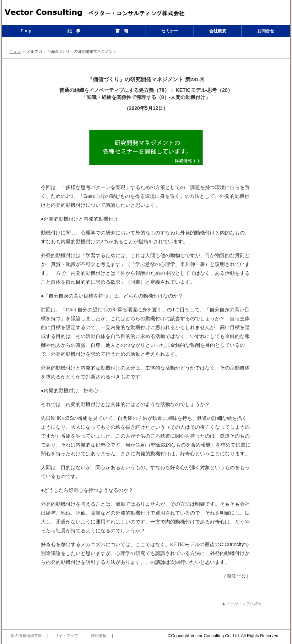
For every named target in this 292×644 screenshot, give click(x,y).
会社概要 (218, 31)
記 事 (74, 31)
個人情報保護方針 (26, 635)
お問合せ (266, 31)
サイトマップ (66, 635)
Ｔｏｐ (26, 31)
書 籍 (122, 31)
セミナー (170, 31)
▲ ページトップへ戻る (242, 603)
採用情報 (99, 635)
